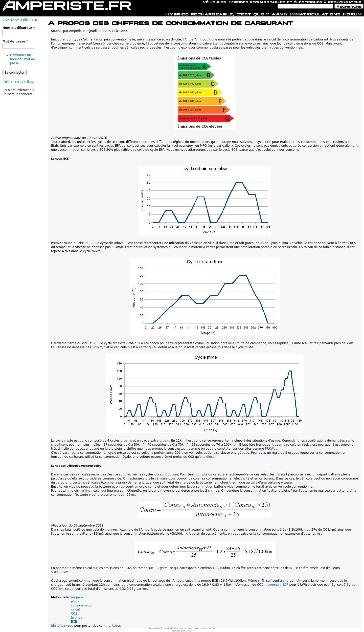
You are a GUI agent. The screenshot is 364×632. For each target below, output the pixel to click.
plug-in (76, 601)
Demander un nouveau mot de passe (22, 59)
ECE (74, 622)
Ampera (77, 597)
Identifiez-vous (62, 626)
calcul (75, 609)
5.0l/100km (60, 572)
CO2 (74, 614)
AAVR (280, 13)
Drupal (190, 631)
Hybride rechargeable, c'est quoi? (217, 13)
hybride (77, 618)
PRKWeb (271, 449)
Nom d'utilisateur (19, 28)
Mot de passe (15, 41)
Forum (352, 13)
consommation (82, 605)
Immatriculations (315, 13)
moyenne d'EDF (276, 585)
